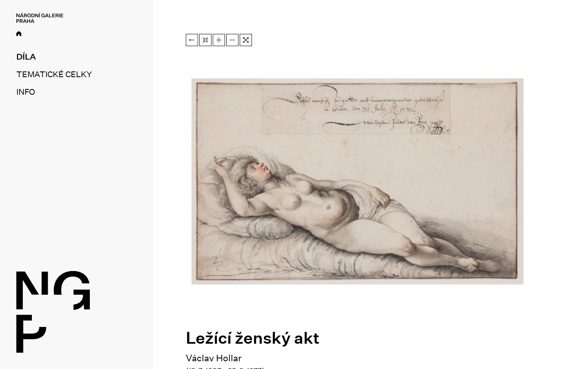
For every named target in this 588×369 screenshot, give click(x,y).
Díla (26, 57)
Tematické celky (54, 74)
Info (26, 92)
